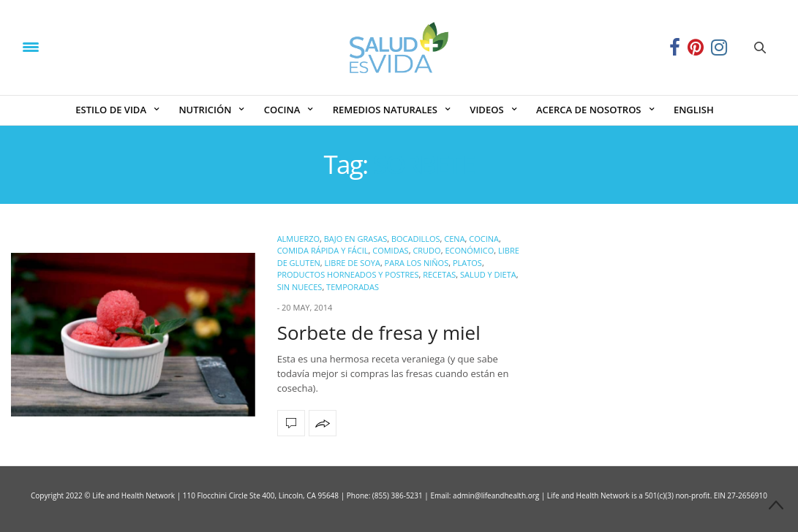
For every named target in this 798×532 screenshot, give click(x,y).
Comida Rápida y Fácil (323, 250)
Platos (467, 263)
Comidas (390, 250)
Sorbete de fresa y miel (379, 332)
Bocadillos (416, 239)
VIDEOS (486, 110)
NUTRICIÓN (205, 110)
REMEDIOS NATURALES (385, 110)
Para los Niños (417, 263)
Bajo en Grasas (355, 239)
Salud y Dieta (488, 274)
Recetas (439, 274)
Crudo (426, 250)
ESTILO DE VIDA (111, 110)
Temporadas (353, 287)
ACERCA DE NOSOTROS (589, 110)
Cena (454, 239)
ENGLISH (694, 110)
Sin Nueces (300, 287)
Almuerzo (298, 239)
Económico (469, 250)
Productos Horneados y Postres (348, 274)
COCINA (282, 110)
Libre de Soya (353, 263)
